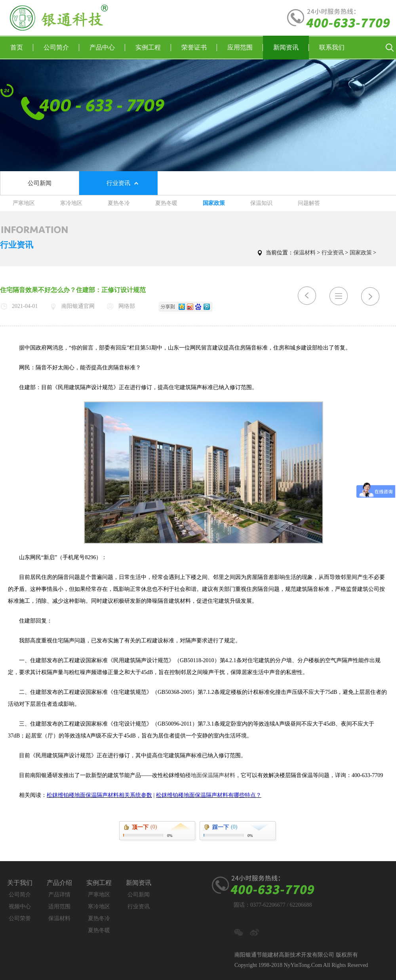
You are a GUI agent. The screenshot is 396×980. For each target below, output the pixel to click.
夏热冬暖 (166, 203)
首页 (22, 48)
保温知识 (261, 203)
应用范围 (245, 48)
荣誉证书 (199, 48)
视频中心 (20, 906)
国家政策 (214, 203)
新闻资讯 (291, 48)
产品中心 (107, 48)
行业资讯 (118, 183)
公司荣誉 (20, 918)
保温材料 (305, 253)
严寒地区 (24, 203)
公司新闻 (40, 183)
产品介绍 (59, 883)
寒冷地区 (71, 203)
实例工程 (153, 48)
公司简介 (61, 48)
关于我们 (20, 883)
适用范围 (59, 906)
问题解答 (309, 203)
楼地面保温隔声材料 (210, 775)
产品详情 (59, 895)
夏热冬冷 (119, 203)
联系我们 (332, 47)
